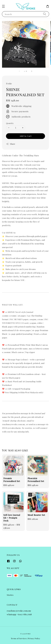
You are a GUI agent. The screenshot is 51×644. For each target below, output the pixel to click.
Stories (10, 595)
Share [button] (11, 144)
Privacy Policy (34, 638)
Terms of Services (19, 638)
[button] (3, 6)
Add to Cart (26, 136)
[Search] (45, 14)
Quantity (10, 123)
